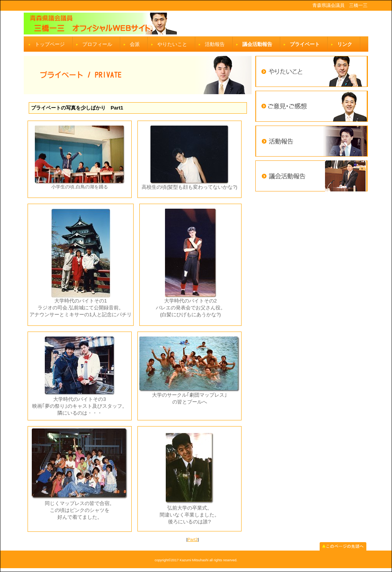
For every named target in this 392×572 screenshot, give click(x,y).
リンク (345, 44)
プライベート (305, 44)
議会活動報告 (257, 44)
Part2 (193, 539)
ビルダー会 (196, 24)
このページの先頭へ (343, 546)
